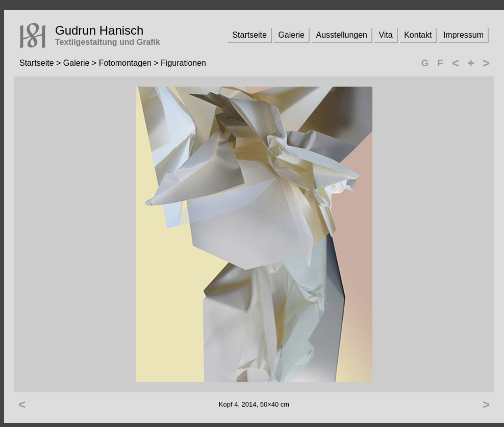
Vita (385, 35)
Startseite (249, 35)
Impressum (463, 35)
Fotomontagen (125, 63)
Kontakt (418, 35)
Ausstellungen (342, 35)
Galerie (291, 35)
